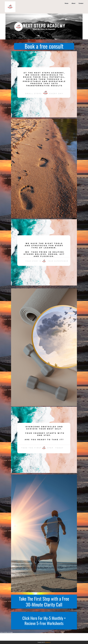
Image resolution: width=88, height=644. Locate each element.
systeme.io (48, 642)
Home (66, 3)
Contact (81, 3)
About (73, 3)
